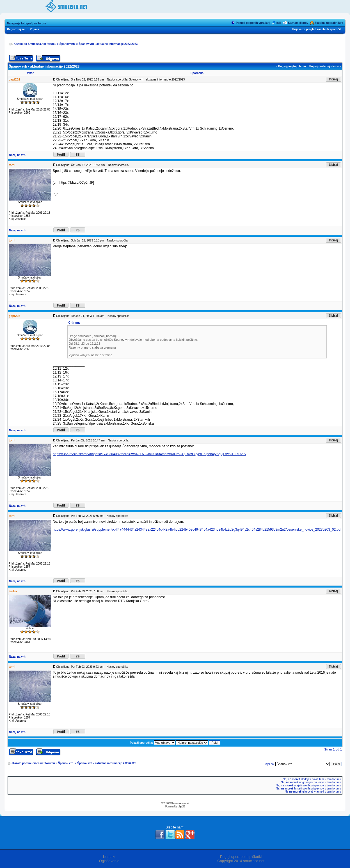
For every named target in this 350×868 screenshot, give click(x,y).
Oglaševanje (109, 861)
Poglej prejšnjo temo (292, 66)
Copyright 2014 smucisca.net (241, 861)
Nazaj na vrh (17, 155)
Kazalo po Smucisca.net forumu (35, 44)
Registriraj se (16, 29)
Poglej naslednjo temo (324, 66)
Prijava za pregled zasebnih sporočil (317, 29)
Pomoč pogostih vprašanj (253, 23)
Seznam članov (298, 23)
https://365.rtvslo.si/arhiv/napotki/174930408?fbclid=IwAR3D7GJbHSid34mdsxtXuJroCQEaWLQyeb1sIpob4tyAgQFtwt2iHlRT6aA (149, 454)
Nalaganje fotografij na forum (27, 23)
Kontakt (109, 857)
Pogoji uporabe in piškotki (241, 857)
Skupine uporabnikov (329, 23)
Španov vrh (68, 44)
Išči (279, 23)
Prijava (34, 29)
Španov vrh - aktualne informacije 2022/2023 (108, 44)
